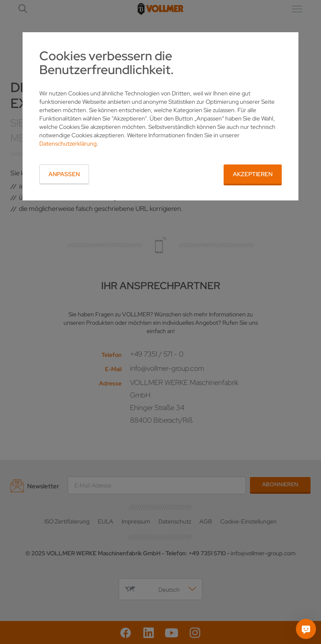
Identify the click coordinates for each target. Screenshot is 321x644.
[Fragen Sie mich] (306, 629)
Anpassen (64, 174)
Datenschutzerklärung (68, 144)
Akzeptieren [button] (253, 174)
